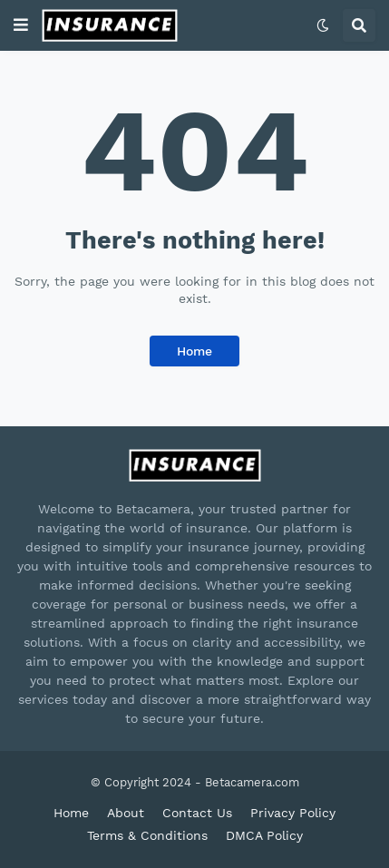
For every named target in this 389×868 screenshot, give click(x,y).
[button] (21, 25)
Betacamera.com (252, 782)
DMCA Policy (264, 835)
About (126, 813)
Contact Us (197, 813)
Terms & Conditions (147, 835)
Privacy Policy (293, 813)
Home (194, 351)
